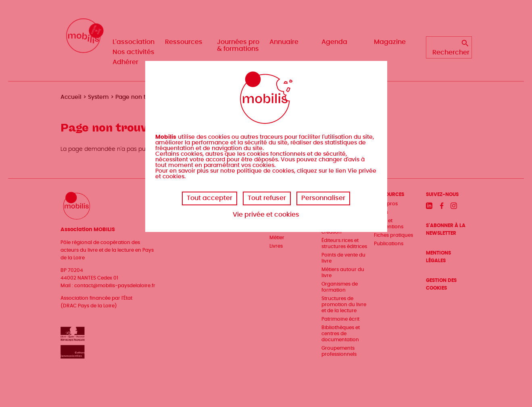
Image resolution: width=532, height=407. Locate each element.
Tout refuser (267, 198)
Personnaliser (323, 198)
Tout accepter (210, 198)
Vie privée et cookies (266, 215)
